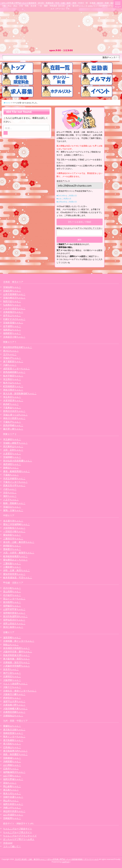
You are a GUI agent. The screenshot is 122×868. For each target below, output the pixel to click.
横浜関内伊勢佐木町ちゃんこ (18, 347)
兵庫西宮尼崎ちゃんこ (14, 712)
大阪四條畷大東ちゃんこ (15, 708)
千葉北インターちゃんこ (15, 482)
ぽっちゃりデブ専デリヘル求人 (19, 839)
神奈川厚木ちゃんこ (13, 390)
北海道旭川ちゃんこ (13, 312)
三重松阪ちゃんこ (12, 563)
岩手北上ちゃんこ (12, 315)
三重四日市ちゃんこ (13, 538)
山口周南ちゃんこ (12, 765)
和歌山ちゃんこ (11, 645)
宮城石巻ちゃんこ (12, 291)
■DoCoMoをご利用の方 (67, 196)
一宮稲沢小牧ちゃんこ (14, 531)
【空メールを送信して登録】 (80, 222)
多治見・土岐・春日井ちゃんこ (19, 542)
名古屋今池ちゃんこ (13, 521)
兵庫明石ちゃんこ (12, 676)
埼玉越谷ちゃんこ (12, 439)
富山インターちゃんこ (14, 599)
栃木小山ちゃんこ (12, 383)
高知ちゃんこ (10, 783)
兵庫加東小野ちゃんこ (14, 705)
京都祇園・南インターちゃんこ (19, 641)
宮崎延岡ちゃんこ (12, 818)
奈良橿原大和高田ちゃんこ (17, 648)
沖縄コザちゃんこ (12, 808)
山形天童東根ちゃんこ (14, 294)
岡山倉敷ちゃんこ (12, 786)
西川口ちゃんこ (11, 351)
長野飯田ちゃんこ (12, 606)
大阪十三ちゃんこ (12, 687)
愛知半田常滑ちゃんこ (14, 574)
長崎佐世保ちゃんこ (13, 733)
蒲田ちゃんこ (10, 496)
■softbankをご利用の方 (67, 202)
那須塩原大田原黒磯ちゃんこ (18, 461)
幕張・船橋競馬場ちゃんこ (17, 471)
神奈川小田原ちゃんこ (14, 418)
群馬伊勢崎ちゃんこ (13, 425)
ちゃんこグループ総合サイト (18, 829)
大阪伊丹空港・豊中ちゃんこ (18, 652)
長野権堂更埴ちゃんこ (14, 613)
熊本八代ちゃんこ (12, 793)
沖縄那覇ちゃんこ (12, 761)
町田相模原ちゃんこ (13, 386)
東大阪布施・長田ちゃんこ (17, 659)
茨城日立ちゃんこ (12, 507)
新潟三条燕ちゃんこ (13, 627)
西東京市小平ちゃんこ (14, 485)
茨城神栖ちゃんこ (12, 457)
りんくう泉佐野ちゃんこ (15, 684)
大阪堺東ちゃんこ (12, 680)
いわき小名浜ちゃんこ (14, 308)
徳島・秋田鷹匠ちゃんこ (15, 754)
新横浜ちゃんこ (11, 468)
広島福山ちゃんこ (12, 747)
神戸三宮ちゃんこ (12, 673)
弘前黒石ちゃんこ (12, 305)
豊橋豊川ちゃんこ (12, 549)
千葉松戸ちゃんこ (12, 422)
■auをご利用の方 (64, 199)
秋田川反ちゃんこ (12, 301)
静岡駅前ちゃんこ (12, 546)
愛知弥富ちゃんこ (12, 535)
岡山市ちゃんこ (11, 801)
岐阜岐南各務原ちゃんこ (15, 556)
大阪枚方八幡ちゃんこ (14, 694)
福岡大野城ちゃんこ (13, 779)
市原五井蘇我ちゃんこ (14, 478)
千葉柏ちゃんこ (11, 475)
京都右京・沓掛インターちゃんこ (20, 691)
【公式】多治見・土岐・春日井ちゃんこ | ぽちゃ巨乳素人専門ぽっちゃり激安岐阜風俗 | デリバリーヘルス (57, 859)
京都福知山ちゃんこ (13, 716)
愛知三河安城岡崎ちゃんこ (17, 524)
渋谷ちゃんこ (10, 493)
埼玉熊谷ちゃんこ (12, 379)
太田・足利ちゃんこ (13, 450)
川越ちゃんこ (10, 365)
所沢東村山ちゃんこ (13, 446)
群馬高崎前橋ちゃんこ (14, 372)
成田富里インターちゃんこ (17, 369)
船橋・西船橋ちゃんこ (14, 503)
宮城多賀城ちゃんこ (13, 323)
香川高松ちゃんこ (12, 744)
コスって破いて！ (12, 846)
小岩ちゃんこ (10, 489)
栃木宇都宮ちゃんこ (13, 376)
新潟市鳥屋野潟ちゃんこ (15, 616)
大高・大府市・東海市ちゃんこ (19, 553)
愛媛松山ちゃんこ (12, 726)
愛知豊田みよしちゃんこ (15, 560)
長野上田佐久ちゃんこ (14, 623)
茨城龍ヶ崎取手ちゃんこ (15, 443)
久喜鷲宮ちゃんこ (12, 454)
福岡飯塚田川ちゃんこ (14, 772)
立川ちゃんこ (10, 354)
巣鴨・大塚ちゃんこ (13, 510)
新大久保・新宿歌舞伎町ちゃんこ (20, 393)
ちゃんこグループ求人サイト (18, 832)
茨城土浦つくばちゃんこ (15, 415)
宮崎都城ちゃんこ (12, 758)
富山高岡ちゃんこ (12, 591)
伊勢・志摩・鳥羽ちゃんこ (17, 570)
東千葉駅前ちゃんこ (13, 361)
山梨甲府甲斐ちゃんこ (14, 609)
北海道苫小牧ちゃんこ (14, 337)
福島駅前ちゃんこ (12, 333)
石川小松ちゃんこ (12, 588)
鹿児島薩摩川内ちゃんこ (15, 751)
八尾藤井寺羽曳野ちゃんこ (17, 666)
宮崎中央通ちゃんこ (13, 797)
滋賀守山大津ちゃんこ (14, 701)
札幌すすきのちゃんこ (14, 319)
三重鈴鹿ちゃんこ (12, 567)
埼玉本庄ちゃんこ (12, 397)
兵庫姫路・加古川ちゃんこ (17, 662)
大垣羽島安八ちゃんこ (14, 528)
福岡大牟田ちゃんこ (13, 804)
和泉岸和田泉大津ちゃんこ (17, 655)
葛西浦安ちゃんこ (12, 464)
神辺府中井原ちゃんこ (14, 811)
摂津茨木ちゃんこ (12, 698)
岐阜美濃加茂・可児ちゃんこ (18, 577)
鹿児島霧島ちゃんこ (13, 740)
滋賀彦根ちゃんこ (12, 637)
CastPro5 (65, 862)
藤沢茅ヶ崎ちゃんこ (13, 429)
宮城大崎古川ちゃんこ (14, 298)
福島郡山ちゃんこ (12, 330)
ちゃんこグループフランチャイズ (20, 836)
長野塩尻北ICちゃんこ (14, 620)
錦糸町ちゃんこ (11, 404)
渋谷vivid (8, 843)
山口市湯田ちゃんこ (13, 815)
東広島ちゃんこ (11, 790)
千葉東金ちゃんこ (12, 408)
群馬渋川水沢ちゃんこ (14, 411)
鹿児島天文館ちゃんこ (14, 730)
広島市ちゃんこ (11, 769)
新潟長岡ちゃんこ (12, 602)
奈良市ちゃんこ (11, 669)
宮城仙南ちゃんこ (12, 287)
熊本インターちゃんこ (14, 736)
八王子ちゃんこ (11, 500)
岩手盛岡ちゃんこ (12, 326)
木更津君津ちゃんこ (13, 400)
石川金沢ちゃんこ (12, 595)
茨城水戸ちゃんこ (12, 358)
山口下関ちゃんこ (12, 776)
